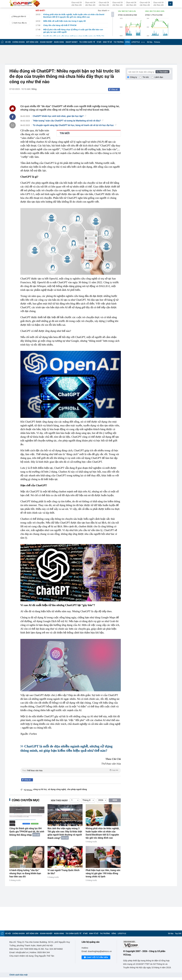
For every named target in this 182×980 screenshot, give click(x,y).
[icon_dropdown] (170, 4)
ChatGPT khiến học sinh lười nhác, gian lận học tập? (60, 116)
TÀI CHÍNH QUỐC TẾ (87, 42)
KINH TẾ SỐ (107, 42)
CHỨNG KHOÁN (19, 42)
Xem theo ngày (59, 801)
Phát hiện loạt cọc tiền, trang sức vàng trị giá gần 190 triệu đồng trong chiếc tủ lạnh (103, 873)
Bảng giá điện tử (18, 16)
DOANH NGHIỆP (46, 42)
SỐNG (128, 42)
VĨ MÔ (99, 42)
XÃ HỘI (8, 42)
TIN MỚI (65, 133)
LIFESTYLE (136, 42)
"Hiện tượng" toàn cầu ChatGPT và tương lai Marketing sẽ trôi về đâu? (68, 121)
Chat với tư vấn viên (96, 958)
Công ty (133, 77)
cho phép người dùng (77, 789)
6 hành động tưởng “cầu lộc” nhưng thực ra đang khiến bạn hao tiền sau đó (25, 873)
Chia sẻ (114, 89)
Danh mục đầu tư (19, 23)
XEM (115, 800)
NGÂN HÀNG (59, 42)
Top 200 (178, 934)
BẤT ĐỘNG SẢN (32, 42)
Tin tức (146, 77)
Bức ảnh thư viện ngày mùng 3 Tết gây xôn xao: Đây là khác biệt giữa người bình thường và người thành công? (65, 833)
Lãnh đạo (159, 77)
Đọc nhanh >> (104, 11)
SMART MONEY (72, 42)
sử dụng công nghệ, (57, 789)
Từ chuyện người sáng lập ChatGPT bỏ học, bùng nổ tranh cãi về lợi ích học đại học (75, 125)
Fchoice (157, 42)
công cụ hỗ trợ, (40, 789)
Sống (34, 89)
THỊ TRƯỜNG (119, 42)
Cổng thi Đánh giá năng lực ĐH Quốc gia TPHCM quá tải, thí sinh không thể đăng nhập (27, 832)
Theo (71, 770)
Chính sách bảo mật (18, 975)
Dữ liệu (150, 42)
